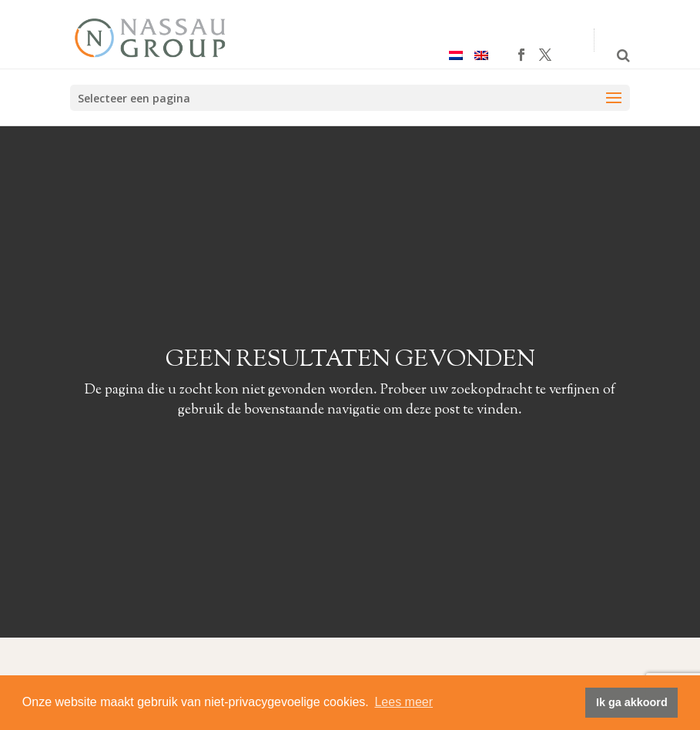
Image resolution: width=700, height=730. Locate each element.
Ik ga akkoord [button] (632, 702)
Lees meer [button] (404, 702)
